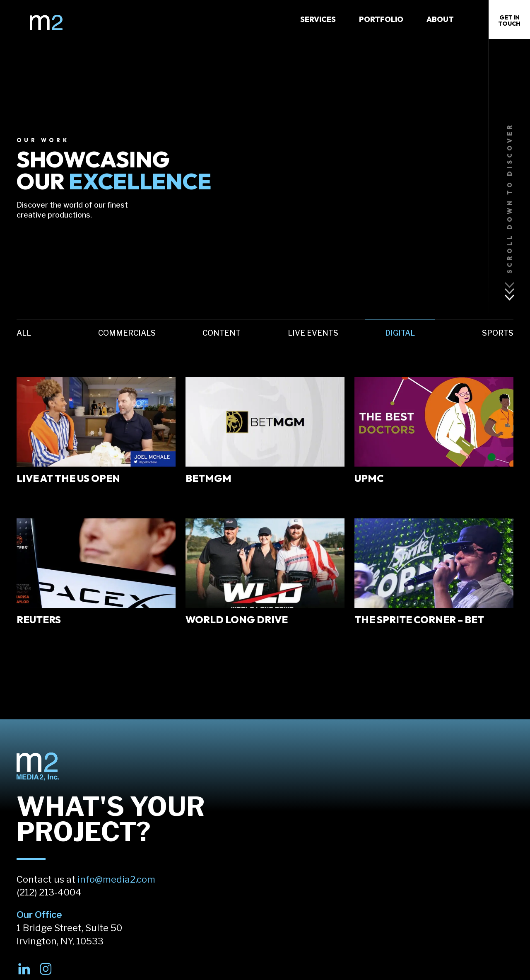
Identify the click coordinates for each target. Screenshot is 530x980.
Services (318, 19)
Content (222, 333)
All (24, 333)
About (440, 19)
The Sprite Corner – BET (419, 619)
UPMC (369, 478)
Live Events (313, 333)
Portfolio (381, 19)
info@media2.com (116, 879)
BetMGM (208, 478)
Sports (498, 333)
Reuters (39, 619)
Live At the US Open (68, 478)
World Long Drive (237, 619)
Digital (400, 333)
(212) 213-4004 (49, 892)
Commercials (127, 333)
